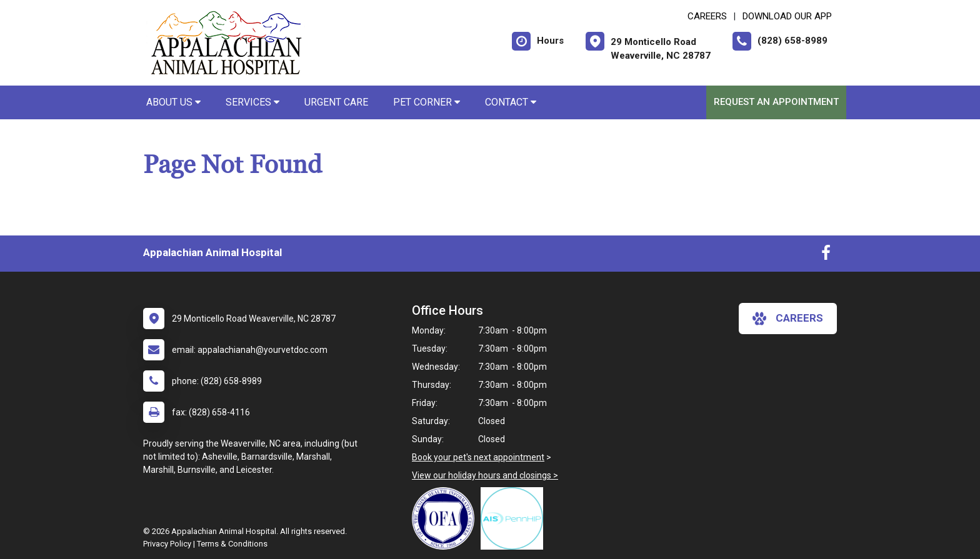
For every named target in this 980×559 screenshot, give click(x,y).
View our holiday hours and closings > (485, 475)
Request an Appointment (776, 102)
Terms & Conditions (232, 544)
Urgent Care (336, 102)
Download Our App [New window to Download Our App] (787, 16)
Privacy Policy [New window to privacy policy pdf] (167, 544)
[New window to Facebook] (826, 255)
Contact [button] (511, 102)
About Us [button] (173, 102)
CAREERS (707, 16)
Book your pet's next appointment (478, 457)
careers (788, 319)
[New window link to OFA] (446, 518)
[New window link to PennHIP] (515, 518)
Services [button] (252, 102)
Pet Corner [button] (427, 102)
